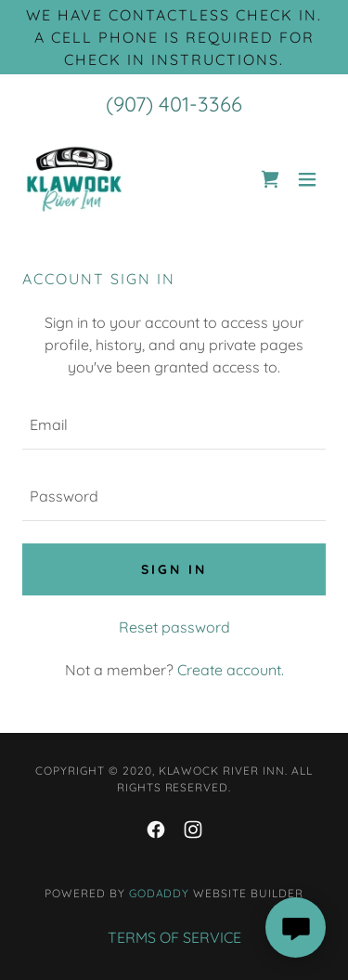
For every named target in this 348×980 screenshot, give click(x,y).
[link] (74, 179)
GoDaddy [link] (160, 893)
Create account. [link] (231, 670)
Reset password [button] (174, 627)
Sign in (174, 569)
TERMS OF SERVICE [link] (174, 937)
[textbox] (174, 425)
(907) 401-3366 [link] (174, 104)
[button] (307, 179)
